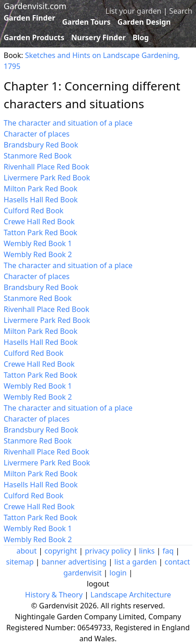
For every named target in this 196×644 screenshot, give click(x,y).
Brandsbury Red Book (41, 145)
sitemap (20, 562)
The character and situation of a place (68, 123)
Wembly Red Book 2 (38, 254)
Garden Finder (29, 18)
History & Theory (54, 595)
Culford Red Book (34, 211)
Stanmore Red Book (38, 156)
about (26, 551)
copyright (61, 551)
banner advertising (74, 562)
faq (168, 551)
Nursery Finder (98, 37)
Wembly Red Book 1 (38, 243)
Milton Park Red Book (41, 189)
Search (181, 11)
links (147, 551)
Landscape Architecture (131, 595)
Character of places (37, 134)
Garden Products (34, 37)
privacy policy (108, 551)
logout (98, 584)
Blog (141, 37)
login (118, 573)
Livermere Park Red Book (47, 178)
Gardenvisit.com (35, 6)
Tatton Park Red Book (40, 232)
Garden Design (144, 22)
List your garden (133, 11)
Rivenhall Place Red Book (46, 167)
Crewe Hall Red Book (39, 222)
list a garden (135, 562)
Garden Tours (86, 22)
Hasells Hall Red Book (41, 200)
